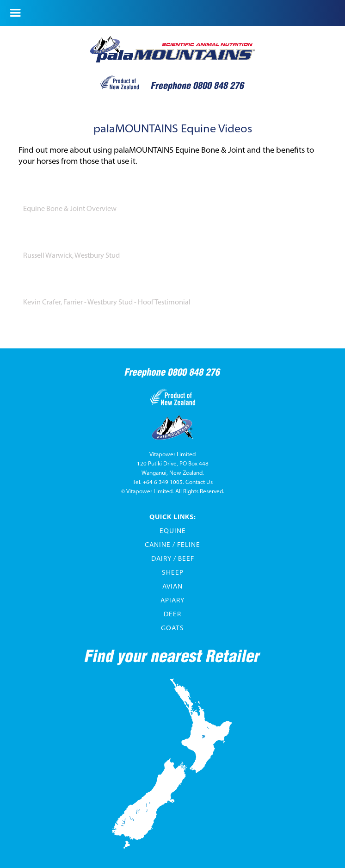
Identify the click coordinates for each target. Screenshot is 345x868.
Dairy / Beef (173, 558)
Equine (173, 531)
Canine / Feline (172, 545)
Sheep (173, 572)
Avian (172, 586)
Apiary (172, 600)
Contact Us (199, 482)
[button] (16, 13)
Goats (172, 628)
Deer (172, 614)
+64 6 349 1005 (163, 482)
